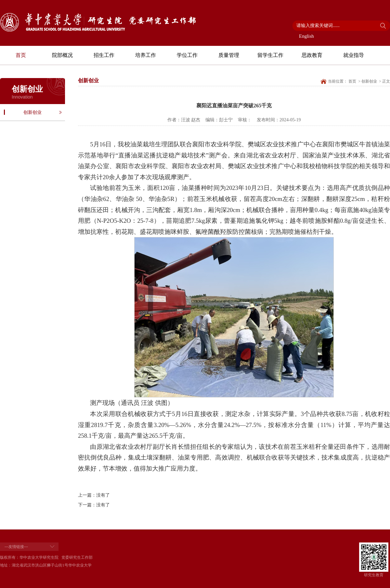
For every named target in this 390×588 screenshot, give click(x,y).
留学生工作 (270, 55)
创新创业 (32, 112)
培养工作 (146, 55)
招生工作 (104, 55)
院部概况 (62, 55)
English (306, 36)
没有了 (103, 495)
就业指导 (354, 55)
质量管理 (229, 55)
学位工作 (187, 55)
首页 (21, 55)
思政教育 (312, 55)
